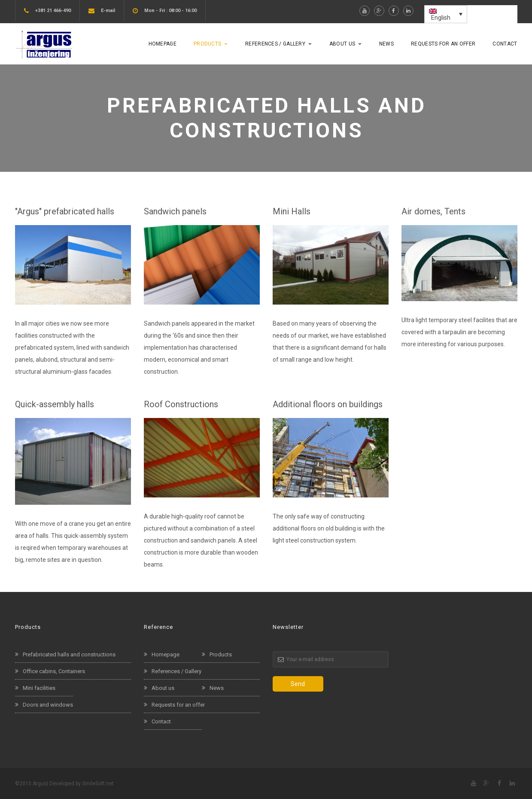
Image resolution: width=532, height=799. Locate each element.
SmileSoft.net (98, 784)
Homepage (166, 654)
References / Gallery (176, 671)
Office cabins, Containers (54, 671)
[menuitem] (446, 14)
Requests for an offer (178, 705)
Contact (161, 721)
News (217, 688)
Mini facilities (39, 688)
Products (221, 654)
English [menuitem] (441, 18)
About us (163, 688)
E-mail (108, 11)
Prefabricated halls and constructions (69, 654)
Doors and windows (48, 705)
